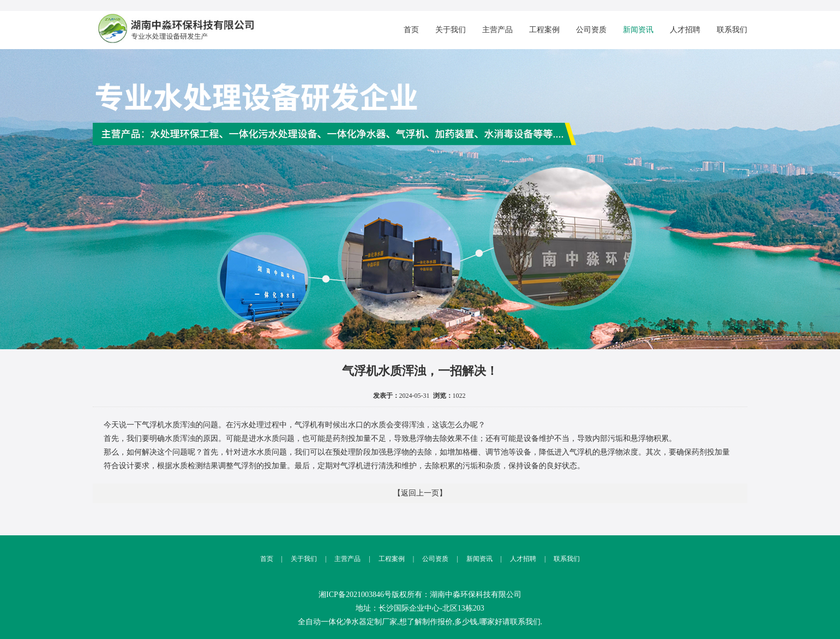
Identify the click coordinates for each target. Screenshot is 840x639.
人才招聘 (685, 30)
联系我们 (732, 30)
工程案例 (544, 30)
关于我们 (451, 30)
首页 (411, 30)
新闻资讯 (638, 30)
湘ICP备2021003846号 (355, 595)
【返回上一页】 (420, 493)
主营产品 (497, 30)
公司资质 (591, 30)
